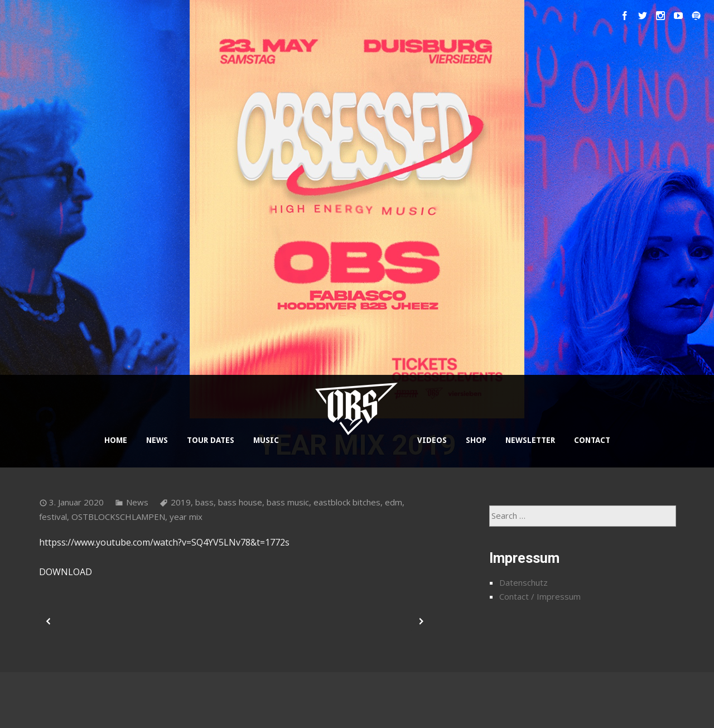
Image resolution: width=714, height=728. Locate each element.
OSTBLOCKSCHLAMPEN (118, 517)
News (137, 502)
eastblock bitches (347, 502)
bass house (240, 502)
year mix (186, 517)
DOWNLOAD (66, 572)
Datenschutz (524, 582)
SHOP (476, 440)
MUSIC (266, 440)
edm (394, 502)
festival (53, 517)
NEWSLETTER (530, 440)
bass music (288, 502)
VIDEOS (432, 440)
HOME (116, 440)
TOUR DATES (211, 440)
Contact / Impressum (540, 596)
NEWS (157, 440)
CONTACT (592, 440)
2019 (181, 502)
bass (204, 502)
